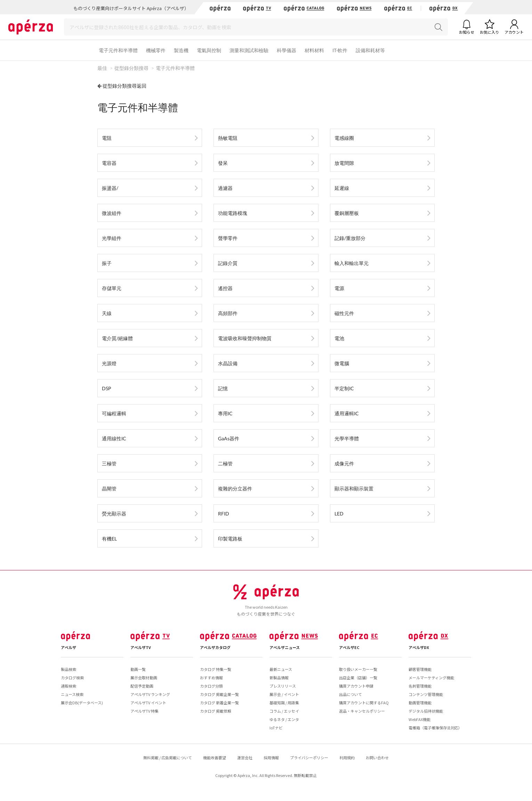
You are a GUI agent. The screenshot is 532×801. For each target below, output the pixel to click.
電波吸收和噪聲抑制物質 (245, 338)
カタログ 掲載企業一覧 (219, 694)
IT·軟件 (340, 50)
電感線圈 (344, 138)
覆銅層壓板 (347, 213)
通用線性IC (114, 438)
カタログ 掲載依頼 (216, 711)
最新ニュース (281, 669)
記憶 (223, 388)
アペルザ (68, 647)
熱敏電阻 (228, 138)
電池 (339, 338)
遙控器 (225, 288)
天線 (107, 313)
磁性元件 (344, 313)
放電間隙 (344, 163)
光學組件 (112, 238)
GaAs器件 (229, 438)
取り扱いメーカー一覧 (358, 669)
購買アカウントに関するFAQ (364, 703)
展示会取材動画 (144, 678)
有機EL (109, 539)
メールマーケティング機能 (431, 678)
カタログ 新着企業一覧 (219, 703)
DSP (107, 388)
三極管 (109, 463)
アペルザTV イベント (148, 703)
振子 (107, 263)
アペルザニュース (285, 647)
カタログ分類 (211, 686)
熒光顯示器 (114, 514)
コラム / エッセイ (284, 711)
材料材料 (314, 50)
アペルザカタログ (215, 647)
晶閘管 (109, 488)
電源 (339, 288)
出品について (350, 694)
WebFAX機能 (420, 719)
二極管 (225, 463)
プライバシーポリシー (309, 758)
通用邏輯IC (347, 413)
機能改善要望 (215, 758)
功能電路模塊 (233, 213)
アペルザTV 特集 (144, 711)
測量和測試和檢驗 (249, 50)
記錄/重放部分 (350, 238)
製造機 (181, 50)
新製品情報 (279, 678)
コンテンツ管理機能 (426, 694)
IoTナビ (276, 728)
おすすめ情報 (211, 678)
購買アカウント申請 (356, 686)
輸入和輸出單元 (352, 263)
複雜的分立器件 (235, 488)
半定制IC (344, 388)
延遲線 (342, 188)
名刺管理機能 (420, 686)
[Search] (256, 27)
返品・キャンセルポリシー (362, 711)
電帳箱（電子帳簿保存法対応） (435, 728)
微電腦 (342, 363)
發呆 (223, 163)
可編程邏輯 (114, 413)
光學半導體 (347, 438)
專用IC (225, 413)
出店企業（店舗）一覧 (358, 678)
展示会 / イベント (284, 694)
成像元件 (344, 463)
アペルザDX (419, 647)
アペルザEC (349, 647)
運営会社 (245, 758)
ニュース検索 (72, 694)
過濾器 (225, 188)
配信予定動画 (142, 686)
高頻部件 (228, 313)
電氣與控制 (209, 50)
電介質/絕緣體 (117, 338)
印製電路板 (230, 539)
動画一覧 (138, 669)
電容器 (109, 163)
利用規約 (347, 758)
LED (339, 514)
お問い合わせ (377, 758)
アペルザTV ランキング (150, 694)
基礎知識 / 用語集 (284, 703)
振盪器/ (110, 188)
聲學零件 (228, 238)
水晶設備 (228, 363)
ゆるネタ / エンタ (284, 719)
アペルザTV (141, 647)
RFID (224, 514)
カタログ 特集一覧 (216, 669)
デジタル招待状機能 (426, 711)
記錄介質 (228, 263)
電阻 (107, 138)
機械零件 (156, 50)
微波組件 (112, 213)
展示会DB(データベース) (82, 703)
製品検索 (68, 669)
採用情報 (271, 758)
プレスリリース (283, 686)
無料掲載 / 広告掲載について (168, 758)
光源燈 (109, 363)
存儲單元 (112, 288)
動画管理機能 (420, 703)
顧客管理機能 (420, 669)
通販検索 (68, 686)
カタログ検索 (72, 678)
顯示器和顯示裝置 (354, 488)
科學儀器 (287, 50)
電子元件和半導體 (118, 50)
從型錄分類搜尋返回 (124, 86)
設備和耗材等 (370, 50)
